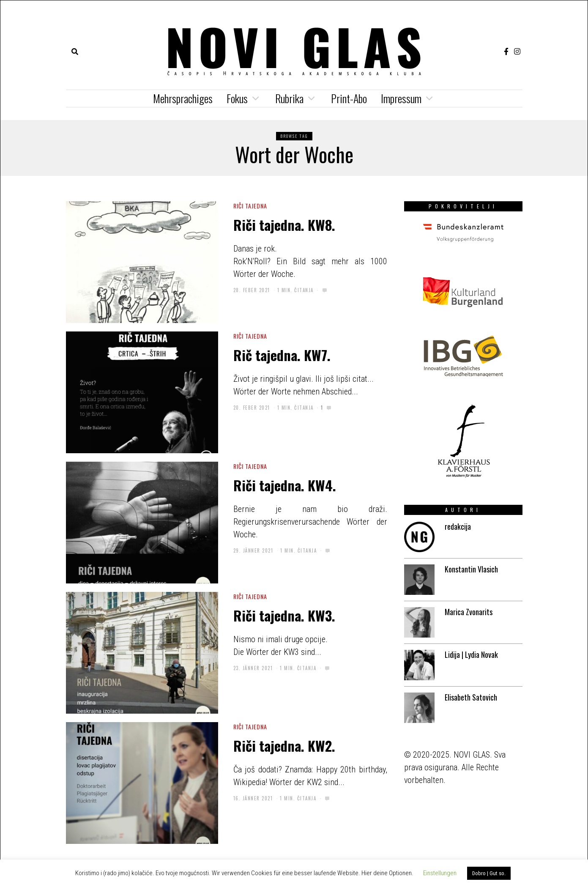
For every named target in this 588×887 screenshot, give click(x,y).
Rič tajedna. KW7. (282, 355)
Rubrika (289, 98)
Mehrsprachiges (183, 98)
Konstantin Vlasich (471, 569)
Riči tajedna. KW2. (284, 745)
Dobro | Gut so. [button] (489, 873)
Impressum (401, 98)
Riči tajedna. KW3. (284, 615)
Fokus (237, 98)
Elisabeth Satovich (471, 697)
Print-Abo (349, 98)
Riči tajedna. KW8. (284, 224)
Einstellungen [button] (440, 873)
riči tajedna (250, 206)
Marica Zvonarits (469, 612)
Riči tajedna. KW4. (285, 485)
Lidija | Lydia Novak (471, 654)
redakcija (458, 526)
